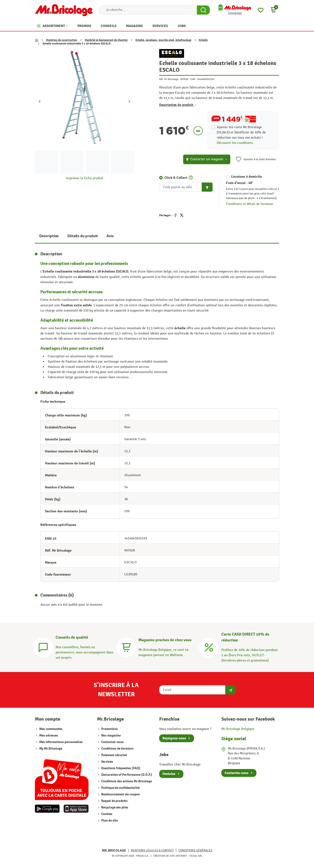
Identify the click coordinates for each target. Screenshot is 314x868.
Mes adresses (49, 736)
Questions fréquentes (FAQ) (120, 768)
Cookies (106, 814)
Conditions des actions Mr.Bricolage (126, 781)
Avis (110, 236)
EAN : (193, 79)
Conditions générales (195, 850)
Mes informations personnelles (61, 742)
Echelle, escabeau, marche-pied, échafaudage (163, 40)
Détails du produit (83, 236)
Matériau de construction (62, 40)
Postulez (169, 774)
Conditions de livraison (117, 749)
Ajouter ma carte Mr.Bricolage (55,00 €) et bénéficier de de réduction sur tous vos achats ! (241, 132)
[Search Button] (203, 10)
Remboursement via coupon (120, 794)
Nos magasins (111, 736)
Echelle (203, 40)
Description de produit (177, 105)
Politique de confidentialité (120, 788)
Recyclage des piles (114, 807)
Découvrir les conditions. (235, 143)
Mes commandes (51, 729)
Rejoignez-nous (174, 738)
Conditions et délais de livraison (250, 204)
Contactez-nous (112, 742)
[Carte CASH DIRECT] (209, 647)
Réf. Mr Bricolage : (169, 79)
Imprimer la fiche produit (85, 178)
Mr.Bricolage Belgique (238, 729)
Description (49, 236)
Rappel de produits (114, 801)
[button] (273, 10)
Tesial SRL (196, 856)
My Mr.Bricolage (51, 749)
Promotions (109, 729)
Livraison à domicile (247, 177)
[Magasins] (126, 647)
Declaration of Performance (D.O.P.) (126, 775)
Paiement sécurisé (114, 755)
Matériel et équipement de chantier (106, 40)
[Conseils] (43, 647)
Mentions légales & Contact (152, 850)
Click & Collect (176, 178)
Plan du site (109, 821)
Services (107, 762)
